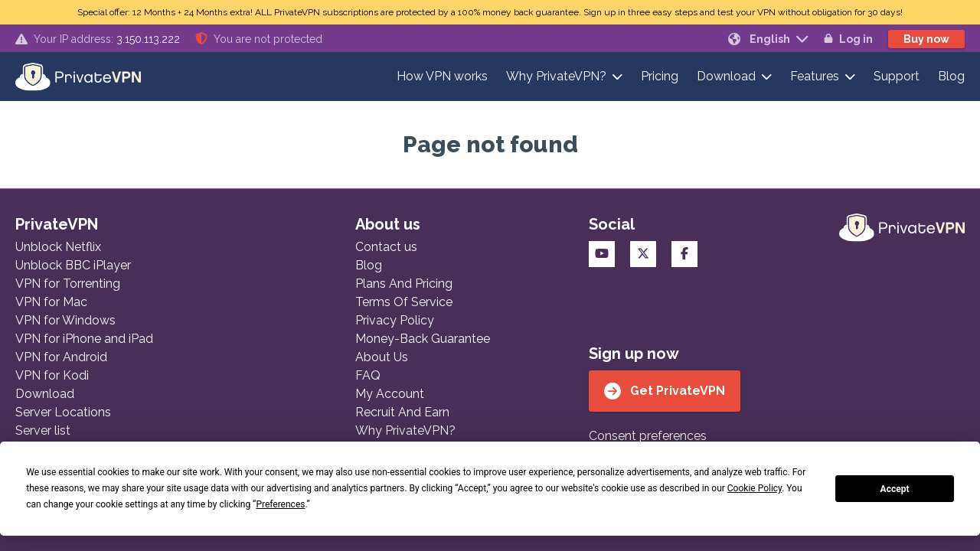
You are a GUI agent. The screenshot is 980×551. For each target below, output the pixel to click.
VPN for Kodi (52, 375)
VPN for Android (61, 357)
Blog (951, 76)
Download (726, 76)
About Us (382, 357)
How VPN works (442, 76)
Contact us (386, 247)
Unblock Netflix (58, 247)
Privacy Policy (395, 320)
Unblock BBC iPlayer (73, 265)
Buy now (926, 39)
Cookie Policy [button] (755, 488)
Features (815, 76)
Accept (895, 489)
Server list (43, 430)
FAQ (368, 375)
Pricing (660, 76)
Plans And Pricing (404, 284)
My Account (390, 394)
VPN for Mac (51, 302)
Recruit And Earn (402, 412)
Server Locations (63, 412)
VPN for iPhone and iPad (84, 339)
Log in (848, 39)
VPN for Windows (65, 320)
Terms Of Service (404, 302)
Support (897, 76)
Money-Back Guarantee (423, 339)
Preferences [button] (280, 504)
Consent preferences (648, 436)
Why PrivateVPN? (556, 76)
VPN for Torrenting (68, 284)
